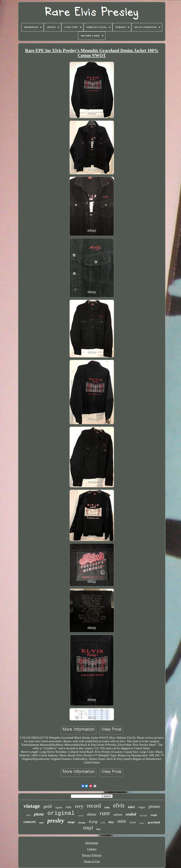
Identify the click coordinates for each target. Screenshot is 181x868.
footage (82, 822)
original (61, 813)
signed (59, 807)
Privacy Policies (92, 855)
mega (71, 822)
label (131, 807)
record (94, 806)
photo (39, 814)
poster (142, 823)
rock (103, 822)
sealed (131, 814)
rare (105, 813)
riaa (68, 807)
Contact (92, 849)
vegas (142, 807)
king (93, 822)
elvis (119, 805)
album (92, 814)
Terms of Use (92, 861)
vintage (32, 806)
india (107, 807)
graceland (154, 822)
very (79, 806)
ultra (28, 815)
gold (48, 806)
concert (29, 822)
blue (111, 822)
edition (118, 815)
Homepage (92, 843)
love (99, 829)
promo (154, 806)
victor (133, 822)
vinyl (88, 828)
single (154, 815)
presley (56, 821)
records (81, 816)
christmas (143, 816)
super (41, 823)
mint (122, 821)
